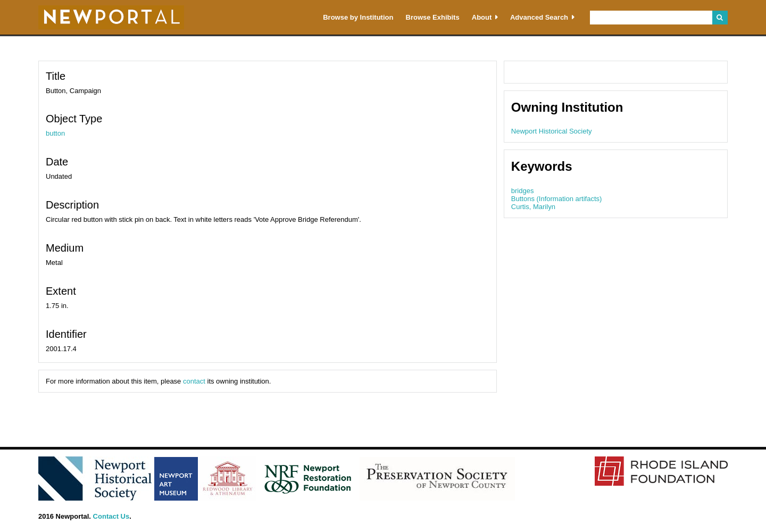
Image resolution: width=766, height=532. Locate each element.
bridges (523, 191)
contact (194, 381)
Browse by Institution (358, 17)
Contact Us (111, 516)
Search (720, 18)
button (55, 133)
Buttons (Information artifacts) (557, 199)
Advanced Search (539, 17)
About (482, 17)
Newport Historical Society (552, 131)
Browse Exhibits (433, 17)
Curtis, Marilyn (533, 207)
